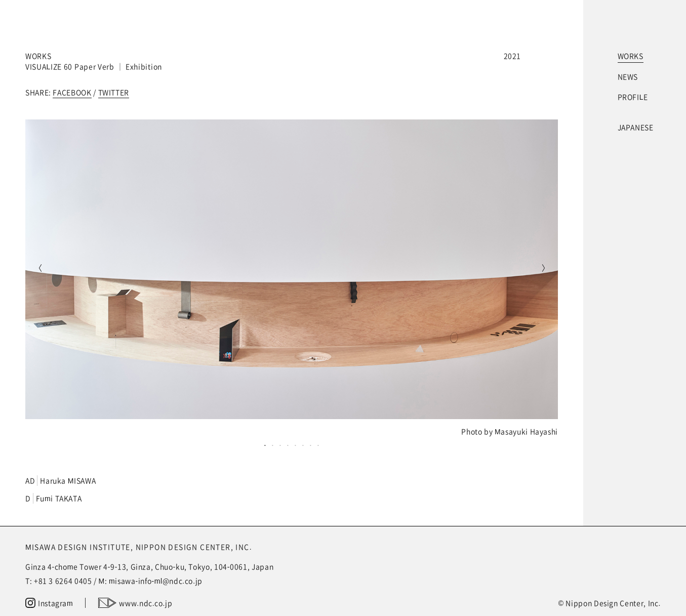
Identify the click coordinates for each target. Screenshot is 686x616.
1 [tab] (265, 445)
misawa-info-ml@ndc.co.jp (156, 581)
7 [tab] (311, 445)
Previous (38, 269)
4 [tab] (288, 445)
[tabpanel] (292, 278)
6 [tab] (303, 445)
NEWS (628, 76)
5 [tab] (295, 445)
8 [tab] (318, 445)
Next (545, 269)
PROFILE (633, 97)
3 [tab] (280, 445)
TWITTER (114, 92)
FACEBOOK (72, 92)
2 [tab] (273, 445)
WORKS (631, 56)
